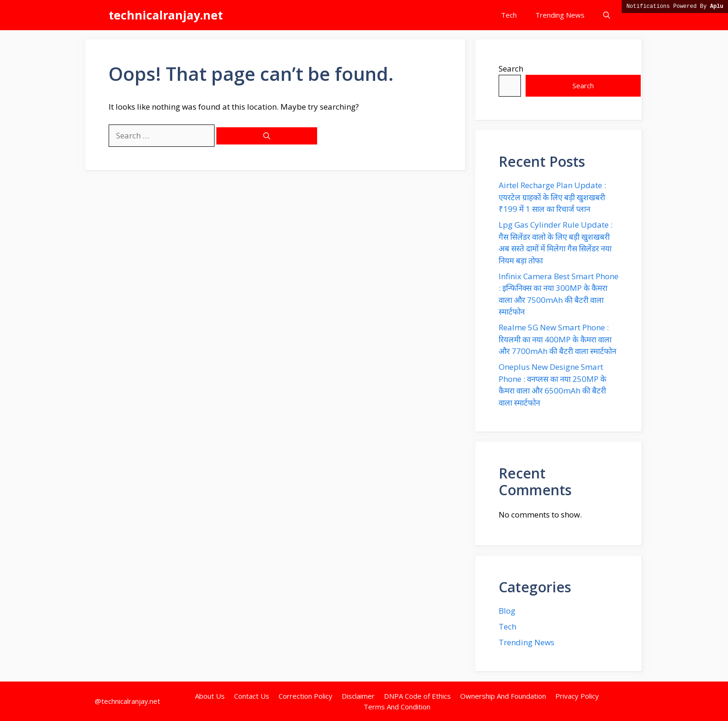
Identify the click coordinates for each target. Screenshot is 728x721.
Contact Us (252, 696)
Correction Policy (305, 696)
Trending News (560, 15)
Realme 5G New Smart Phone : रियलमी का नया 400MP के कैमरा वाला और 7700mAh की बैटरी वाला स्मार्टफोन (557, 339)
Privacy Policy (577, 696)
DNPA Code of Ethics (417, 696)
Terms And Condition (397, 707)
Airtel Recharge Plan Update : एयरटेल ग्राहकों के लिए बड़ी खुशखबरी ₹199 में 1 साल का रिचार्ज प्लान (552, 197)
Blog (507, 611)
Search (511, 69)
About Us (210, 696)
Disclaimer (358, 696)
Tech (509, 15)
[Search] (267, 136)
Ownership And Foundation (503, 696)
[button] (607, 15)
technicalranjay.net (166, 15)
